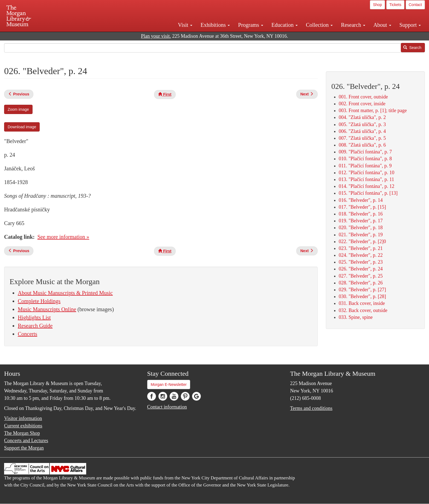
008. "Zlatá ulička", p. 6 (362, 145)
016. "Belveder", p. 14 (361, 200)
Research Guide (35, 326)
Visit (185, 25)
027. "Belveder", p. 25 (361, 276)
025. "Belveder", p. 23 (361, 262)
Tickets (395, 5)
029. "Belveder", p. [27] (362, 290)
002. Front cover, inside (362, 104)
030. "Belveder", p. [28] (362, 296)
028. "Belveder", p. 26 (361, 283)
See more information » (63, 237)
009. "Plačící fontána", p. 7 (365, 152)
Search (412, 48)
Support (410, 25)
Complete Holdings (39, 301)
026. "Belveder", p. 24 (361, 269)
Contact (415, 5)
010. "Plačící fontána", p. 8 (365, 159)
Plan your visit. (156, 36)
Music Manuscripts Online (47, 309)
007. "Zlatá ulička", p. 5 (362, 138)
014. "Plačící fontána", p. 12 (366, 186)
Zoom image (18, 109)
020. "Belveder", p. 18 (361, 228)
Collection (319, 25)
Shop (377, 5)
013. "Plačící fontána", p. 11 (366, 179)
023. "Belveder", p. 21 (361, 248)
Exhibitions (215, 25)
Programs (251, 25)
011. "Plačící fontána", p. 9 (365, 166)
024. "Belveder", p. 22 (361, 255)
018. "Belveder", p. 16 (361, 214)
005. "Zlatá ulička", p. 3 (362, 124)
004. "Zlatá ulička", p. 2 (362, 117)
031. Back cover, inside (362, 303)
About (382, 25)
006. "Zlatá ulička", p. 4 (362, 131)
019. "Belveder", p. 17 (361, 221)
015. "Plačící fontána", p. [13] (368, 193)
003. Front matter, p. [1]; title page (373, 110)
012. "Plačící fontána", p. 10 (366, 173)
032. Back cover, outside (363, 310)
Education (285, 25)
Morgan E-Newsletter (169, 384)
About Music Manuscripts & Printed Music (65, 293)
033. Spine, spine (356, 317)
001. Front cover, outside (363, 97)
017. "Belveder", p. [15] (362, 207)
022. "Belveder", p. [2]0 (362, 241)
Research (353, 25)
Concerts (27, 334)
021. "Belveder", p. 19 (361, 235)
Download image (22, 127)
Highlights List (34, 317)
